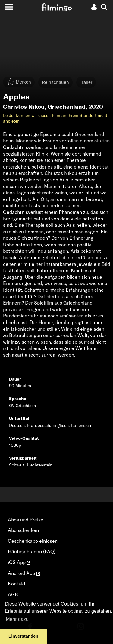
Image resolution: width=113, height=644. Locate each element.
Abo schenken (23, 530)
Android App (24, 573)
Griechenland (67, 107)
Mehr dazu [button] (17, 619)
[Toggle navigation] (9, 7)
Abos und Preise (26, 520)
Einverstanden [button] (23, 636)
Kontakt (17, 584)
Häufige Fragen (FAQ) (32, 551)
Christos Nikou (24, 107)
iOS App (19, 562)
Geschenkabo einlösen (33, 541)
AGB (13, 594)
